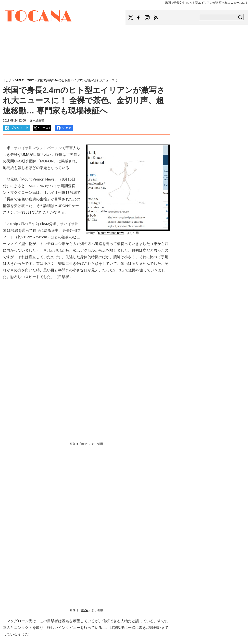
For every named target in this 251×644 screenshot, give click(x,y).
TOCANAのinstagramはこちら (147, 18)
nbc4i (85, 444)
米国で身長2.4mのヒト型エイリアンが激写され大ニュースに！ (79, 80)
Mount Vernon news (111, 233)
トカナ (7, 80)
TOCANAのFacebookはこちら (138, 18)
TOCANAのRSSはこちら (156, 18)
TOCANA (38, 17)
